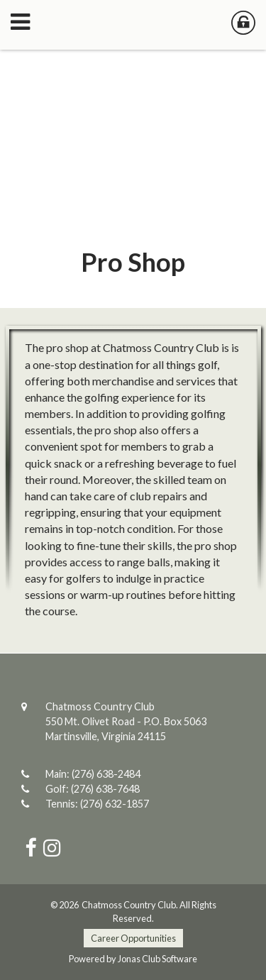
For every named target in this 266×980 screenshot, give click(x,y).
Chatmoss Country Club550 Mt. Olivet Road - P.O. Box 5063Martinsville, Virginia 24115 (126, 721)
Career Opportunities (133, 938)
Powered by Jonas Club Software (133, 959)
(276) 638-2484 (106, 774)
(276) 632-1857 (115, 804)
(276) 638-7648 (105, 789)
